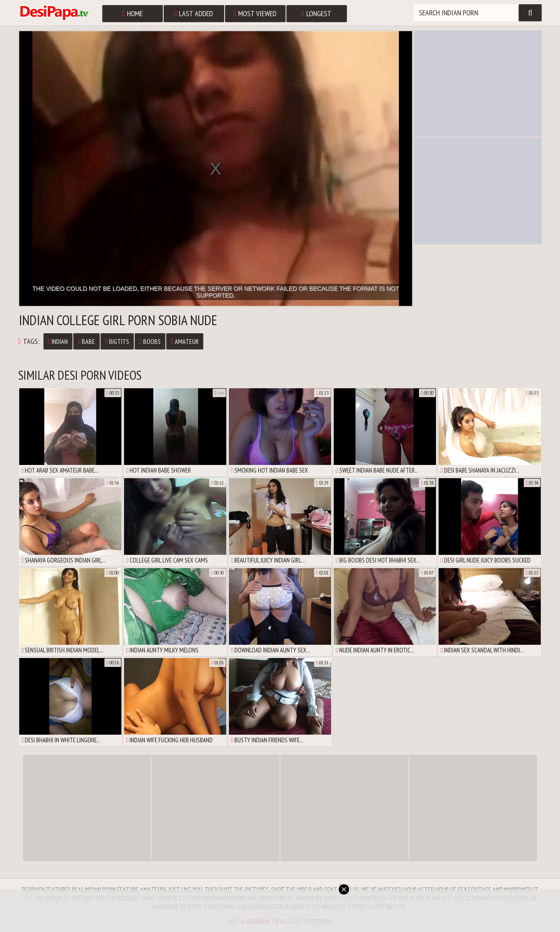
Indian (58, 341)
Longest (317, 13)
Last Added (194, 13)
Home (133, 13)
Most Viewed (255, 13)
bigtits (117, 341)
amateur (185, 341)
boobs (150, 341)
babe (87, 341)
